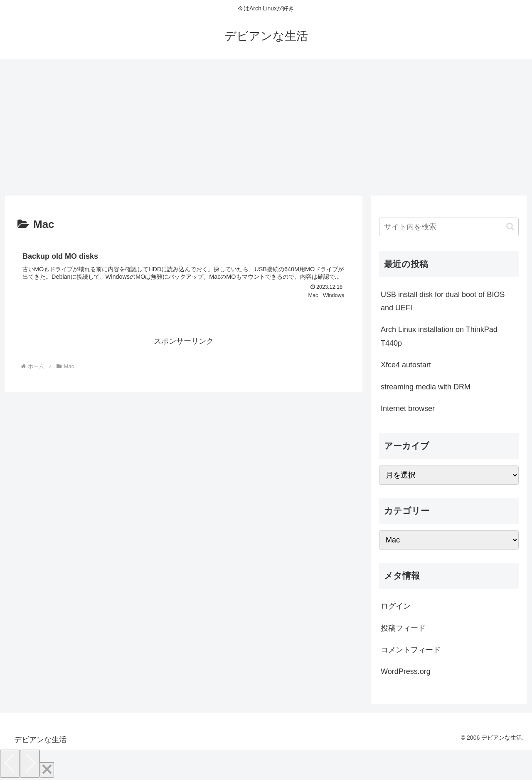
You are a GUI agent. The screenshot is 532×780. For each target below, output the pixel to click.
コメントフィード (411, 650)
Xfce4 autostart (406, 365)
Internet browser (408, 409)
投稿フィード (403, 628)
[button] (510, 227)
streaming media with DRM (426, 387)
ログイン (396, 606)
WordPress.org (406, 671)
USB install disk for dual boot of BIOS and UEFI (443, 301)
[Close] (47, 770)
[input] (449, 227)
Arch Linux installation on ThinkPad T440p (439, 336)
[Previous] (10, 764)
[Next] (30, 764)
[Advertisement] (266, 127)
